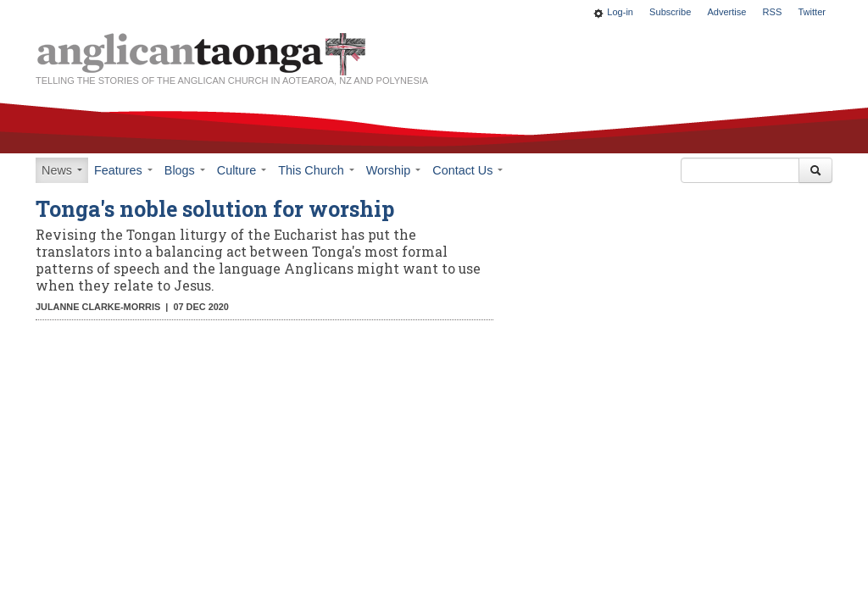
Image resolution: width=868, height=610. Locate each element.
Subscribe (670, 12)
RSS (773, 12)
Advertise (726, 12)
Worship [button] (394, 170)
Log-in (620, 12)
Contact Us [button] (467, 170)
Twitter (812, 12)
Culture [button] (242, 170)
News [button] (62, 170)
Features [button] (123, 170)
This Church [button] (316, 170)
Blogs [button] (185, 170)
